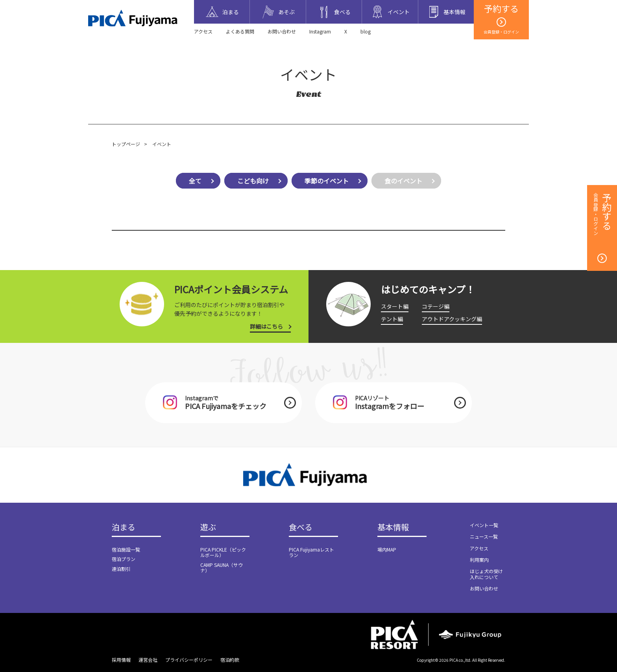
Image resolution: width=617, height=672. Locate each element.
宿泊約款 (230, 660)
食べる (301, 528)
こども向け (253, 181)
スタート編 (395, 306)
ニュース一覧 (484, 536)
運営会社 (148, 660)
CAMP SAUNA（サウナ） (222, 567)
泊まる (124, 528)
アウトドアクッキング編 (452, 319)
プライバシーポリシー (189, 660)
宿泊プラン (124, 559)
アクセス (203, 31)
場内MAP (387, 549)
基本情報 (393, 528)
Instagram (320, 31)
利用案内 (479, 560)
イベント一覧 (484, 525)
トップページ (126, 144)
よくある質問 (240, 31)
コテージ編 (436, 306)
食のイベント (403, 181)
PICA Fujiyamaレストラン (311, 552)
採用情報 (121, 660)
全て (195, 181)
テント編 (392, 319)
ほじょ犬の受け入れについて (486, 574)
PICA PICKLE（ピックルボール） (223, 552)
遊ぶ (208, 528)
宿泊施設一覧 (126, 549)
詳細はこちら (266, 326)
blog (366, 31)
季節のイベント (327, 181)
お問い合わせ (282, 31)
